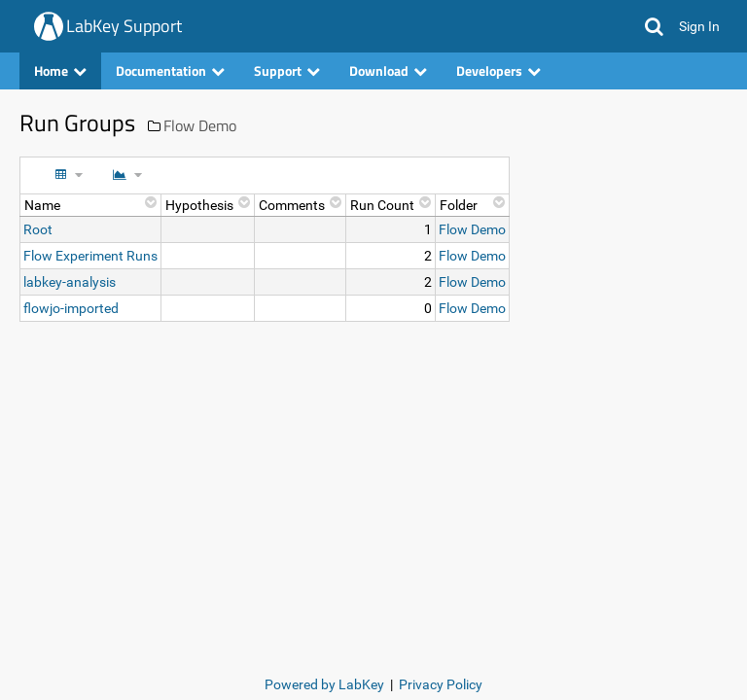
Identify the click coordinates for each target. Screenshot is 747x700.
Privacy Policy (441, 684)
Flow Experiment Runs (90, 256)
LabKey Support (124, 26)
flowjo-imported (71, 308)
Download (388, 70)
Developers (498, 70)
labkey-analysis (70, 282)
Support (287, 70)
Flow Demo (200, 125)
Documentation (170, 70)
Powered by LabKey (324, 684)
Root (38, 229)
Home (60, 70)
